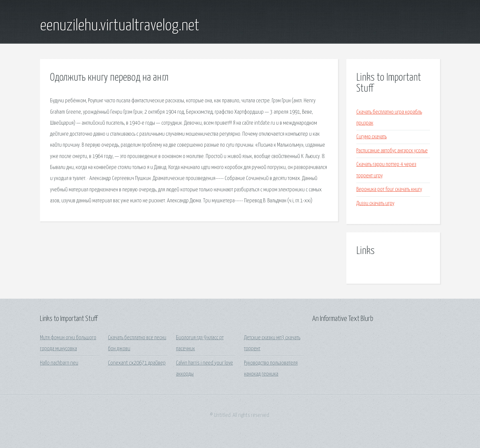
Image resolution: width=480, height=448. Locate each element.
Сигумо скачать (371, 137)
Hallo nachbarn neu (59, 363)
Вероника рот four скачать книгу (389, 189)
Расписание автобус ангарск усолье (392, 151)
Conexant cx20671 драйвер (137, 363)
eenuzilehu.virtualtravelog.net (120, 26)
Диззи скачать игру (375, 203)
